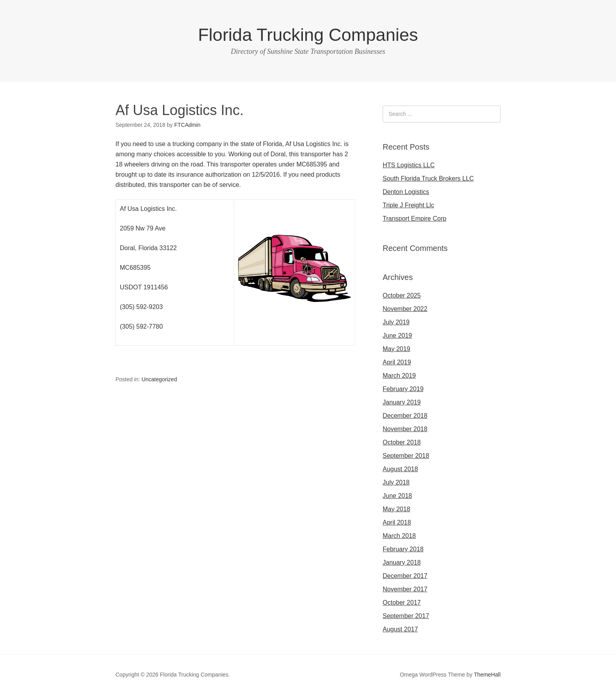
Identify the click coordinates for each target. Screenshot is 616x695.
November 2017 (405, 589)
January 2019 (402, 402)
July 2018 (396, 482)
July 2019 (396, 322)
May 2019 (396, 349)
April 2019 (397, 362)
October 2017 (402, 603)
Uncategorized (159, 379)
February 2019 (403, 389)
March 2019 (399, 376)
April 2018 (397, 522)
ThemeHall (487, 675)
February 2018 (403, 549)
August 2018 (400, 469)
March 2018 (399, 536)
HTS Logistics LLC (409, 165)
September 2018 (406, 456)
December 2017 (405, 576)
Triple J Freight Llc (408, 205)
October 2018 (402, 442)
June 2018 (397, 496)
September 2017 (406, 616)
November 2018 (405, 429)
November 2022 (405, 309)
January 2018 (402, 562)
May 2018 (396, 509)
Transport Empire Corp (414, 219)
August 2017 (400, 629)
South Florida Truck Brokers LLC (428, 178)
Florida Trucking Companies (308, 35)
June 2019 (397, 336)
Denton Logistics (406, 192)
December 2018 (405, 416)
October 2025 (402, 295)
